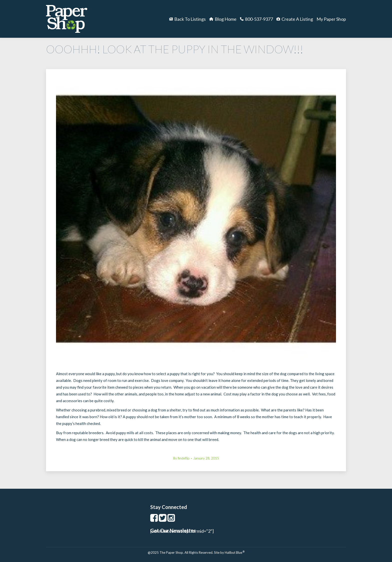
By (181, 458)
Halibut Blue (235, 552)
